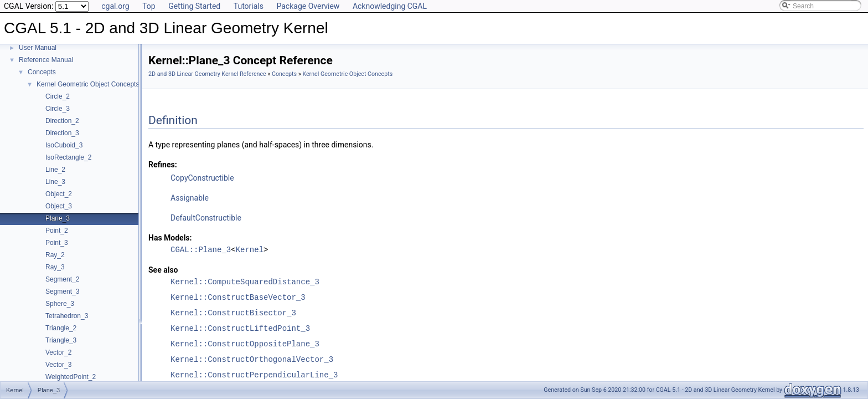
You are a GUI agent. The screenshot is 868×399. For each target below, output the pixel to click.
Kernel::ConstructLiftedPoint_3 (240, 328)
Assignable (190, 198)
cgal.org (115, 6)
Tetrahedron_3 (67, 316)
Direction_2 (62, 121)
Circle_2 (58, 96)
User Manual (38, 48)
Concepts (42, 72)
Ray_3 (55, 267)
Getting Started (194, 6)
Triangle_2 (61, 328)
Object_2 (59, 194)
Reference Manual (46, 60)
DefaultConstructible (206, 218)
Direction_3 (62, 133)
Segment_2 (62, 279)
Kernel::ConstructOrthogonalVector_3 (252, 359)
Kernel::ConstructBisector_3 (233, 313)
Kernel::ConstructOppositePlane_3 (245, 344)
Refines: (163, 165)
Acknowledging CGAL (390, 6)
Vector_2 (58, 352)
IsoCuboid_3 (64, 145)
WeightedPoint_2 (71, 377)
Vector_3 (58, 365)
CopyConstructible (202, 178)
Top (149, 6)
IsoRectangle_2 (68, 157)
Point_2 (57, 231)
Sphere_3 (60, 304)
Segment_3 (62, 291)
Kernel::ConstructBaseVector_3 (238, 297)
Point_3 (57, 243)
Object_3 (59, 206)
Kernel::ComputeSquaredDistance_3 (245, 282)
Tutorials (249, 6)
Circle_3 (58, 109)
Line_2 (55, 170)
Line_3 (55, 182)
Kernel (250, 250)
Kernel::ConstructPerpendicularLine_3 (254, 375)
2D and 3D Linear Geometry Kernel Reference (207, 74)
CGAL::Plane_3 (201, 250)
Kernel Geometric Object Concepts (88, 84)
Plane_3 (58, 218)
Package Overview (308, 6)
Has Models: (170, 238)
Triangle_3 (61, 340)
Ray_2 (55, 255)
